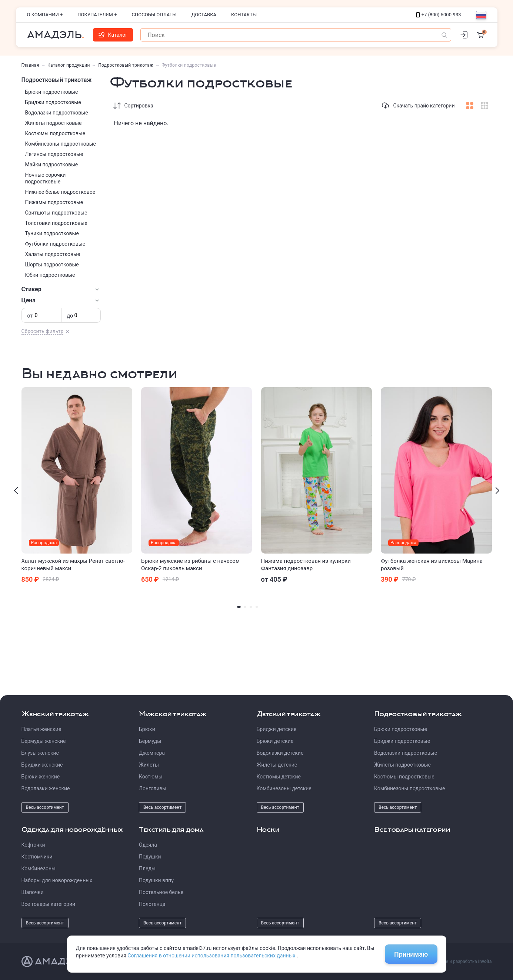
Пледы (147, 868)
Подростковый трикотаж (126, 65)
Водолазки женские (46, 788)
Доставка (204, 15)
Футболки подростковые (55, 244)
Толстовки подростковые (56, 223)
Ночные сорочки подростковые (46, 178)
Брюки (147, 729)
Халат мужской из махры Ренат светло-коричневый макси (73, 565)
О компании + (45, 15)
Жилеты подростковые (54, 123)
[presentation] (16, 491)
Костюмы (151, 777)
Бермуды (150, 741)
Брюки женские (41, 777)
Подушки (150, 857)
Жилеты (149, 765)
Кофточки (33, 845)
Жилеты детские (277, 765)
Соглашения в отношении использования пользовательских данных (212, 956)
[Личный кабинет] (464, 35)
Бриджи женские (42, 765)
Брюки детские (275, 741)
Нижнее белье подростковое (60, 192)
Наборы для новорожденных (57, 880)
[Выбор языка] (481, 15)
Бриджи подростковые (53, 102)
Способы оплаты (154, 15)
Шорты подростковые (52, 265)
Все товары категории (49, 904)
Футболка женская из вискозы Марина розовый (432, 565)
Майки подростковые (52, 165)
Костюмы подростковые (55, 133)
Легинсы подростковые (54, 154)
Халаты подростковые (53, 254)
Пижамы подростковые (54, 202)
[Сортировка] (117, 106)
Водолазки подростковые (57, 113)
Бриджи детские (277, 729)
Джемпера (152, 753)
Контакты (244, 15)
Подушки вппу (156, 880)
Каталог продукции (69, 65)
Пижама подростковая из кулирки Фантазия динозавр (306, 565)
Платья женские (41, 729)
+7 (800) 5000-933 (439, 15)
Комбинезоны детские (284, 788)
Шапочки (33, 892)
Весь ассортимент (45, 807)
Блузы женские (40, 753)
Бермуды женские (44, 741)
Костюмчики (37, 857)
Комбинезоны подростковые (61, 144)
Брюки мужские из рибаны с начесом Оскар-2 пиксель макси (190, 565)
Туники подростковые (52, 233)
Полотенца (152, 904)
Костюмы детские (279, 777)
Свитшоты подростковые (56, 213)
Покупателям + (97, 15)
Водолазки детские (280, 753)
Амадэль (54, 35)
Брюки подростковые (52, 92)
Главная (30, 65)
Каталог (113, 35)
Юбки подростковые (50, 275)
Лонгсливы (153, 788)
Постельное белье (161, 892)
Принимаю (411, 954)
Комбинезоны (39, 868)
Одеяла (148, 845)
